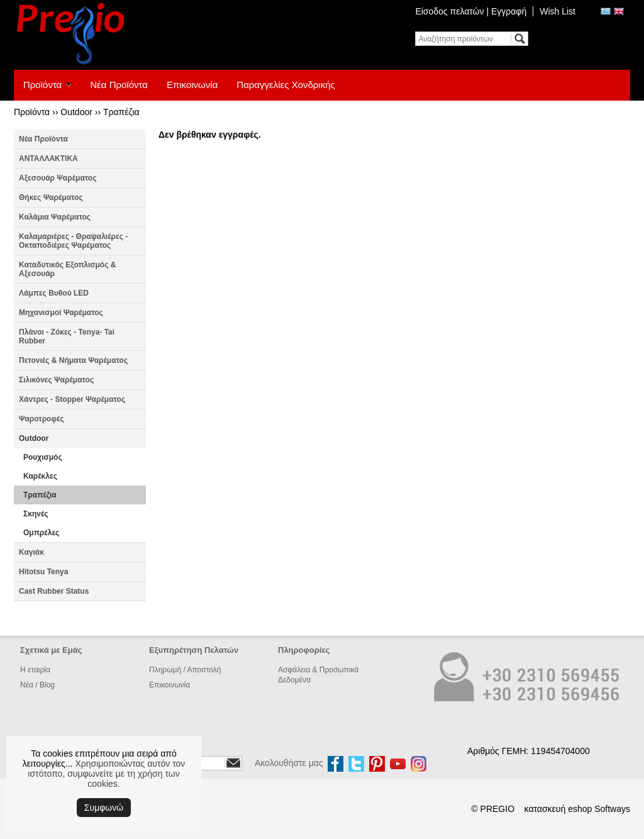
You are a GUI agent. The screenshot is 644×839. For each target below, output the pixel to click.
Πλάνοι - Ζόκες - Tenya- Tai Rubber (67, 336)
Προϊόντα (42, 85)
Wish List (558, 11)
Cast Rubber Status (54, 591)
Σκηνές (36, 514)
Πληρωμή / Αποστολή (185, 670)
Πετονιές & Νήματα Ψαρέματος (73, 360)
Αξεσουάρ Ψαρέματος (58, 178)
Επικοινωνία (192, 85)
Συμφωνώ (104, 808)
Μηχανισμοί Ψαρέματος (61, 313)
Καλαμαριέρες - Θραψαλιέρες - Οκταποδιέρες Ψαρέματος (73, 241)
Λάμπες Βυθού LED (54, 293)
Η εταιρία (35, 670)
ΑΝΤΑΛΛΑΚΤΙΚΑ (48, 158)
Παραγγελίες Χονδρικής (286, 85)
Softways (612, 809)
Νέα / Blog (37, 685)
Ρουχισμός (43, 457)
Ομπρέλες (41, 533)
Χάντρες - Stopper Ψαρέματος (72, 399)
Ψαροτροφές (42, 419)
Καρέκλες (40, 476)
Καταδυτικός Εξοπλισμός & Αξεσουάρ (67, 269)
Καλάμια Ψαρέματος (55, 217)
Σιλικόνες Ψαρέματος (56, 380)
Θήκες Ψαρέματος (51, 197)
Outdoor (76, 112)
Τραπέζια (121, 112)
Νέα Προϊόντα (119, 85)
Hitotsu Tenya (43, 572)
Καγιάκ (31, 552)
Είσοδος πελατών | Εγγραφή (471, 11)
